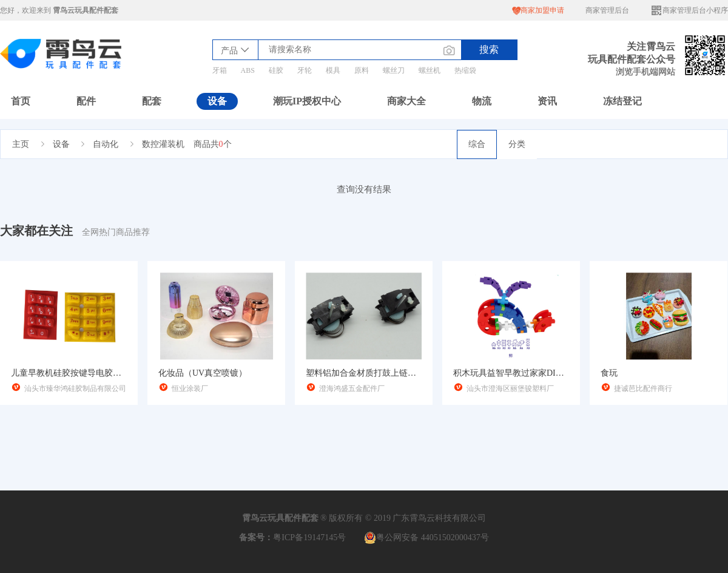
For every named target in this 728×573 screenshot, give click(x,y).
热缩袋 (465, 70)
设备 (217, 101)
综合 (477, 144)
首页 (21, 101)
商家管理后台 (607, 10)
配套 (152, 101)
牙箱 (220, 70)
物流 (482, 101)
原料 (362, 70)
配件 (86, 101)
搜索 (489, 49)
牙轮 (305, 70)
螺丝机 (430, 70)
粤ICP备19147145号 (309, 537)
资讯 (547, 101)
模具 (333, 70)
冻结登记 (622, 101)
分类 (517, 144)
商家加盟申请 (538, 11)
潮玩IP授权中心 (307, 101)
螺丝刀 (394, 70)
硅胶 (276, 70)
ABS (248, 70)
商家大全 (406, 101)
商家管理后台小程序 (689, 11)
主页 (21, 144)
